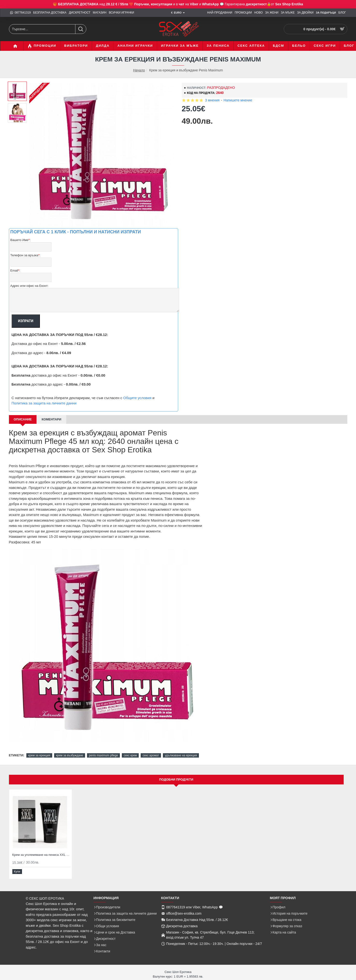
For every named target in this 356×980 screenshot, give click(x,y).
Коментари (51, 414)
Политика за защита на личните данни (44, 397)
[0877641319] (21, 13)
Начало (139, 70)
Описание (23, 414)
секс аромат (151, 750)
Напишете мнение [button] (238, 100)
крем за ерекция (39, 750)
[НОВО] (258, 13)
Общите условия (137, 392)
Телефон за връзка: (25, 254)
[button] (17, 874)
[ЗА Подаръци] (326, 13)
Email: (15, 267)
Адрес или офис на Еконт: (29, 280)
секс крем (130, 750)
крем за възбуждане (70, 750)
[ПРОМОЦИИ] (243, 13)
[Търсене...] (81, 29)
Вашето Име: (21, 240)
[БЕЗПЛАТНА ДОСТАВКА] (50, 13)
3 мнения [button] (212, 100)
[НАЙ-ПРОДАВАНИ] (220, 13)
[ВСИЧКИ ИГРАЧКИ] (121, 13)
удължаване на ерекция (181, 750)
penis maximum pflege (103, 750)
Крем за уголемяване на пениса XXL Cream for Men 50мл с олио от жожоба (41, 857)
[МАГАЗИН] (100, 13)
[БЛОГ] (342, 13)
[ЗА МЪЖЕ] (288, 13)
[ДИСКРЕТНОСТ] (80, 13)
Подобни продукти (176, 782)
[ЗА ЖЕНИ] (272, 13)
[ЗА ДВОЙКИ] (305, 13)
